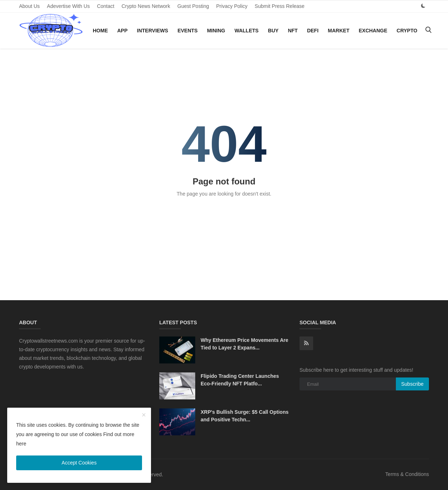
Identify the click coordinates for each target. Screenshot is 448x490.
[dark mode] (423, 6)
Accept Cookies (79, 463)
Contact (106, 6)
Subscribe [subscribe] (412, 384)
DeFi (313, 31)
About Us (29, 6)
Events (188, 31)
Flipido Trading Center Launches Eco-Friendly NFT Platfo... (240, 380)
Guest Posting (193, 6)
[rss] (306, 343)
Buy (273, 31)
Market (339, 31)
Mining (216, 31)
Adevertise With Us (68, 6)
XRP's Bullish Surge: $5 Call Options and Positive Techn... (245, 416)
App (122, 31)
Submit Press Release (280, 6)
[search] (428, 30)
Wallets (246, 31)
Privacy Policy (232, 6)
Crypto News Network (146, 6)
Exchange (373, 31)
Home (100, 31)
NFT (293, 31)
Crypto (407, 31)
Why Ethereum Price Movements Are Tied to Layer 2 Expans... (244, 344)
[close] (144, 415)
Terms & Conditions (407, 474)
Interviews (153, 31)
